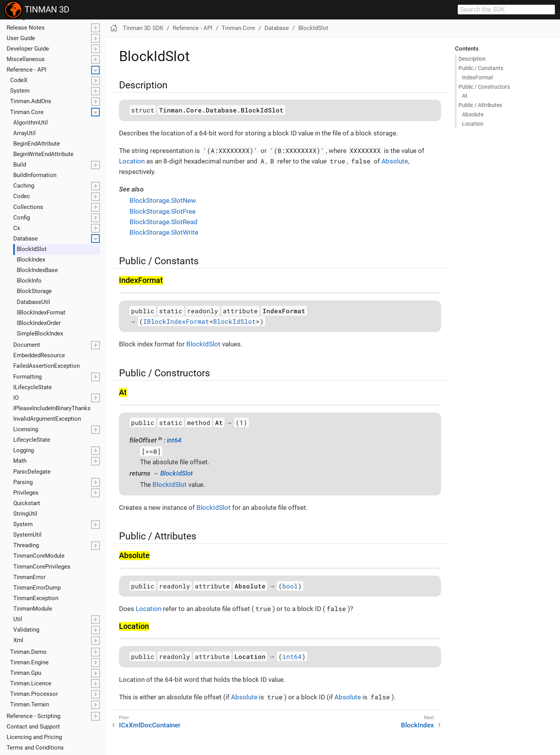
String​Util (25, 514)
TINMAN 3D (37, 10)
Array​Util (24, 133)
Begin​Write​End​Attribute (43, 154)
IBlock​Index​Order (39, 323)
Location (473, 124)
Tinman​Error (29, 577)
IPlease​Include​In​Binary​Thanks (52, 408)
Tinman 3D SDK (143, 28)
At (465, 96)
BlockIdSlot (313, 28)
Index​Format (478, 77)
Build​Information (35, 175)
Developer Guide (28, 49)
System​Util (27, 535)
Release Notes (26, 28)
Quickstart (27, 503)
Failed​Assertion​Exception (46, 366)
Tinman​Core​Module (39, 556)
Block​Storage (34, 291)
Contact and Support (33, 727)
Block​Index (31, 260)
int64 (174, 440)
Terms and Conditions (35, 748)
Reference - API (26, 70)
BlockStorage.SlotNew (163, 200)
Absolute (473, 114)
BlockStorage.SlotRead (164, 222)
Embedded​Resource (39, 355)
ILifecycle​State (32, 387)
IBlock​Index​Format (41, 313)
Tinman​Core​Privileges (42, 567)
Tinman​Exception (36, 598)
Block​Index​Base (37, 270)
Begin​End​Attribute (37, 144)
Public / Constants (481, 68)
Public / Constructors (484, 87)
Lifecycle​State (32, 440)
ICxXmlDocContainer (150, 725)
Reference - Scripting (33, 716)
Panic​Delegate (32, 472)
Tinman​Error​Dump (37, 588)
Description (472, 59)
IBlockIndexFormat (176, 321)
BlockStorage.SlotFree (163, 211)
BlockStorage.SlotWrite (164, 232)
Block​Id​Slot (32, 249)
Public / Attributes (480, 105)
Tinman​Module (33, 609)
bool (290, 586)
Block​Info (29, 281)
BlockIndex (417, 725)
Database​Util (33, 302)
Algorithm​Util (31, 123)
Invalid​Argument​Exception (47, 419)
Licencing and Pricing (34, 737)
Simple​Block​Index (40, 334)
